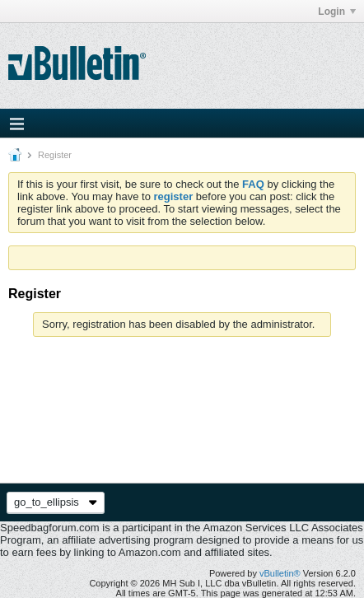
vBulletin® (280, 573)
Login (337, 12)
